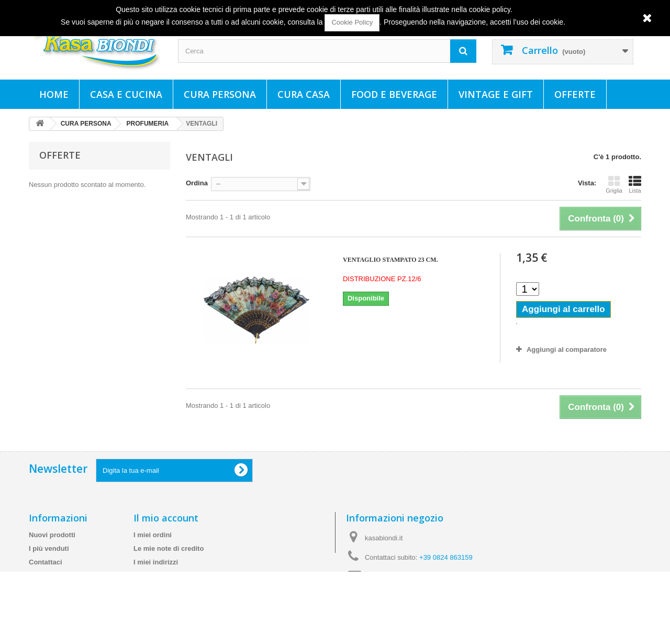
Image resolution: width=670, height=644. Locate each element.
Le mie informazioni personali (181, 576)
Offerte (575, 94)
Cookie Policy (352, 22)
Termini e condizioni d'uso (71, 589)
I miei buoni (152, 589)
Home (54, 94)
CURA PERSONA (220, 94)
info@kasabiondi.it (414, 577)
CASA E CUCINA (126, 94)
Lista (635, 184)
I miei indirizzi (156, 562)
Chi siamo (45, 603)
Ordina (197, 183)
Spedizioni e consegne (65, 576)
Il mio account (166, 518)
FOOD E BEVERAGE (394, 94)
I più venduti (49, 548)
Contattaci (46, 562)
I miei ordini (153, 535)
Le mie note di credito (169, 548)
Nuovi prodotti (52, 535)
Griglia (614, 184)
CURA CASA (304, 94)
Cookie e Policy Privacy (67, 617)
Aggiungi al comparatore (567, 349)
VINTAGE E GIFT (496, 94)
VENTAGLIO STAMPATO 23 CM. (390, 260)
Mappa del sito (52, 630)
